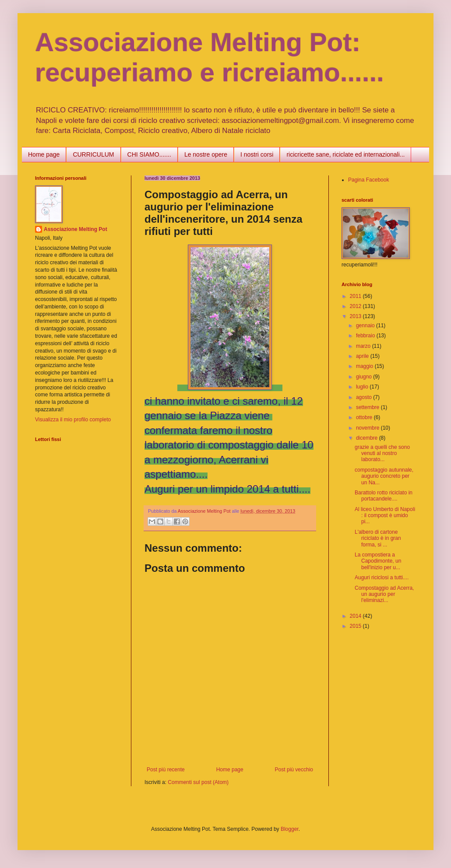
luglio (363, 387)
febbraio (366, 336)
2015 (356, 626)
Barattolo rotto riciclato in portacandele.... (384, 496)
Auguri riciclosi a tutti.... (382, 577)
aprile (363, 356)
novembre (368, 428)
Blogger (290, 829)
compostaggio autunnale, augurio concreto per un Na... (384, 476)
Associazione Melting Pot (76, 229)
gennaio (366, 325)
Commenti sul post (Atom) (198, 782)
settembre (368, 407)
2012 (356, 306)
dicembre (368, 438)
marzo (364, 346)
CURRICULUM (93, 154)
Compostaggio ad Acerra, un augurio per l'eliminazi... (384, 594)
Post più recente (166, 770)
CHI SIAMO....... (149, 154)
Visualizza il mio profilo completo (73, 420)
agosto (365, 397)
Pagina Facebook (368, 180)
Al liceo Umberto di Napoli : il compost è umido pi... (385, 516)
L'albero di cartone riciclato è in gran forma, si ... (378, 538)
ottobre (365, 417)
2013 (356, 316)
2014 (356, 616)
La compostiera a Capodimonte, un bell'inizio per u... (378, 561)
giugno (365, 377)
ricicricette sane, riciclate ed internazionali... (345, 154)
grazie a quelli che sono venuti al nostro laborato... (382, 453)
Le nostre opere (206, 154)
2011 (356, 296)
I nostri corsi (257, 154)
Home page (44, 154)
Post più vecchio (294, 770)
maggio (365, 366)
